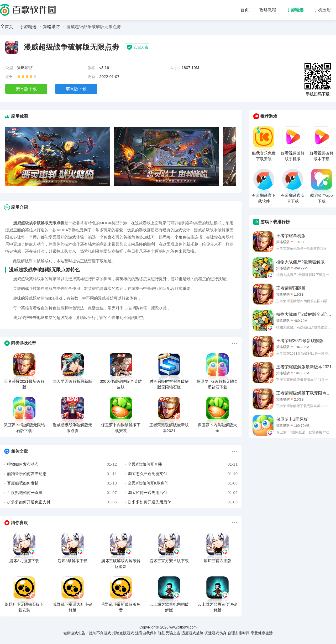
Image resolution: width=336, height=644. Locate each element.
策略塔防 (51, 27)
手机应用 (322, 10)
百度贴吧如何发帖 (62, 483)
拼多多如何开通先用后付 (183, 502)
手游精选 (295, 10)
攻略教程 (268, 10)
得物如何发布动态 (62, 464)
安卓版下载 (26, 89)
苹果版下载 (76, 89)
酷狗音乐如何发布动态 (62, 474)
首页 (245, 10)
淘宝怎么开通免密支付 (183, 474)
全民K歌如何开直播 (183, 464)
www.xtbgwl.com (183, 627)
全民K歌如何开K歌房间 (183, 483)
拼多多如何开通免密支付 (62, 502)
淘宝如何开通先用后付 (183, 493)
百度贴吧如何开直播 (62, 493)
